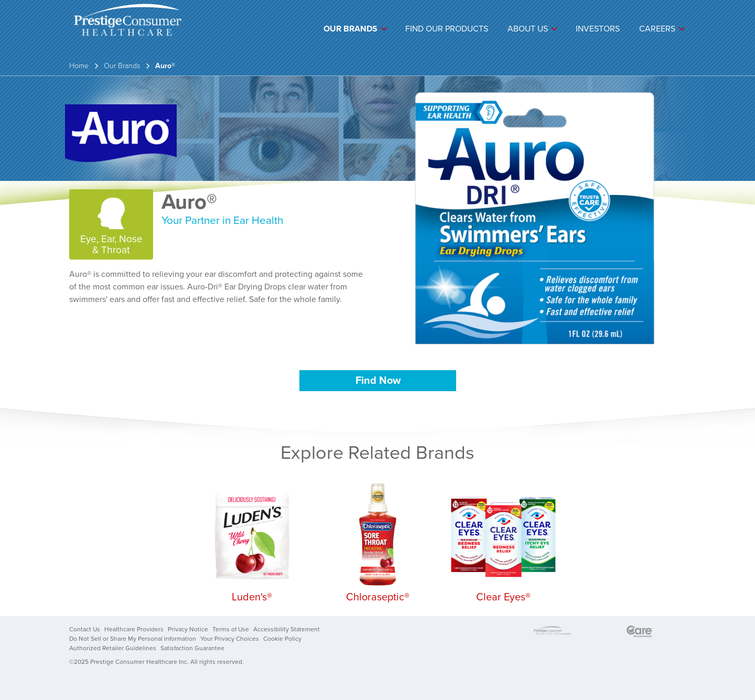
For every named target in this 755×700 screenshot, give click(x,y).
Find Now (378, 381)
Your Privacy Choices (230, 639)
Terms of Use (231, 629)
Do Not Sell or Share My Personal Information (133, 639)
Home (79, 66)
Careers (657, 29)
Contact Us (85, 629)
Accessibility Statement (287, 629)
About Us (528, 29)
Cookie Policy (282, 639)
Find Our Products (447, 29)
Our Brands (350, 29)
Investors (598, 29)
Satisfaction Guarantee (192, 648)
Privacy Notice (188, 629)
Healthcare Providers (134, 629)
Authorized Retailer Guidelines (113, 648)
